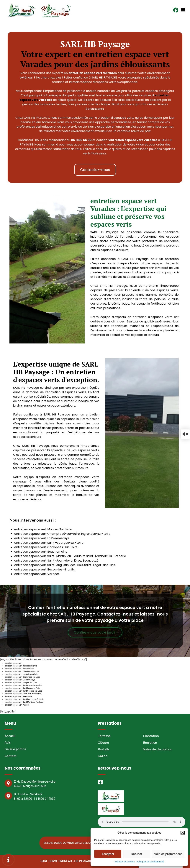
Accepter (108, 854)
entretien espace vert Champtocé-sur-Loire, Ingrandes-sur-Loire (62, 534)
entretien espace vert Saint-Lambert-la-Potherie (24, 699)
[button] (183, 833)
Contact (11, 756)
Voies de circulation (158, 749)
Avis (8, 743)
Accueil (10, 736)
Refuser (137, 854)
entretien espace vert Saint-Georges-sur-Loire (49, 543)
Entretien (150, 743)
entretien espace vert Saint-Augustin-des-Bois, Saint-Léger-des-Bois (65, 565)
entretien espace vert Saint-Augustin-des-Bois (24, 685)
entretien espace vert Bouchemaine (41, 552)
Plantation (151, 736)
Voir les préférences (168, 854)
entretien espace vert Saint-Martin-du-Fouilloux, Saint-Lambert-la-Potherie (70, 556)
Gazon (103, 756)
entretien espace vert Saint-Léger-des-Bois (22, 688)
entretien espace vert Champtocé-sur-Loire (22, 677)
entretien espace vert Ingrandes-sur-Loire (22, 674)
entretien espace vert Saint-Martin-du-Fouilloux (24, 702)
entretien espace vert (13, 663)
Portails (104, 749)
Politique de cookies (125, 862)
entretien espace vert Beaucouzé (18, 697)
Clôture (103, 743)
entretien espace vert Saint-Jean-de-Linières (23, 694)
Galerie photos (16, 749)
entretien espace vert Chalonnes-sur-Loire (46, 547)
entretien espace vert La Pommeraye (42, 538)
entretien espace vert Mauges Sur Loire (43, 529)
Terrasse (104, 736)
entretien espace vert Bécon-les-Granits (45, 569)
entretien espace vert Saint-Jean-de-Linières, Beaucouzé (56, 561)
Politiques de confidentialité (150, 862)
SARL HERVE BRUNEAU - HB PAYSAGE (66, 861)
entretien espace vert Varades (37, 574)
